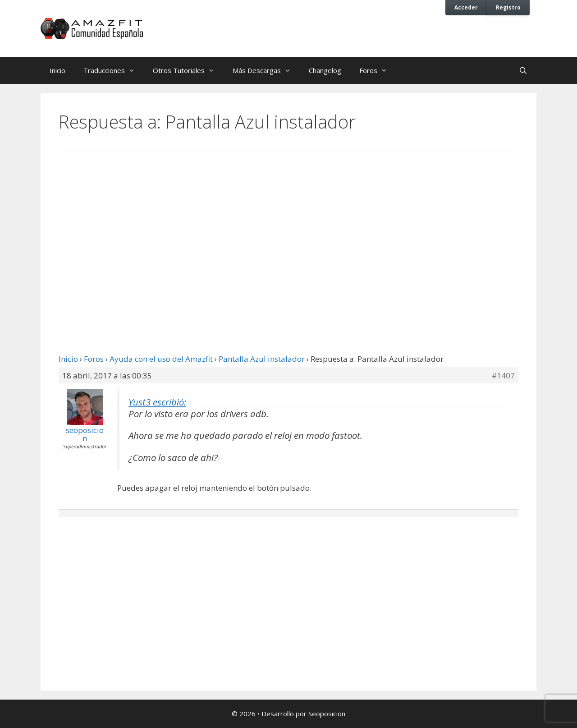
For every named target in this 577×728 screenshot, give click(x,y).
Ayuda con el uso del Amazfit (161, 359)
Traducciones (114, 70)
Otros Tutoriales (188, 70)
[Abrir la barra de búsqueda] (523, 70)
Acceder (466, 7)
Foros (378, 70)
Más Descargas (266, 70)
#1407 (503, 376)
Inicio (57, 70)
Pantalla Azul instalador (262, 359)
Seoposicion (327, 714)
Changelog (325, 70)
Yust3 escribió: (157, 402)
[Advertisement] (288, 232)
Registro (508, 7)
